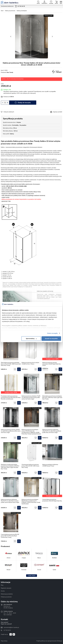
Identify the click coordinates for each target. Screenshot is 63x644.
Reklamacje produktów (7, 594)
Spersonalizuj (31, 339)
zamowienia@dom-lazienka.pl (11, 627)
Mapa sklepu (4, 641)
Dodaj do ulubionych (9, 112)
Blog (2, 585)
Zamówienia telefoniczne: (13, 6)
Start (2, 11)
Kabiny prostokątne (22, 11)
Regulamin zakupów (6, 588)
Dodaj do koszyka (24, 103)
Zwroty (3, 591)
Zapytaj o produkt (58, 112)
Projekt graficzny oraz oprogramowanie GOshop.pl (49, 641)
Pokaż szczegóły (52, 333)
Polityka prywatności (6, 597)
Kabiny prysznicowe (10, 11)
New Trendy (10, 72)
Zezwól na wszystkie (51, 339)
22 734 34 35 (7, 630)
